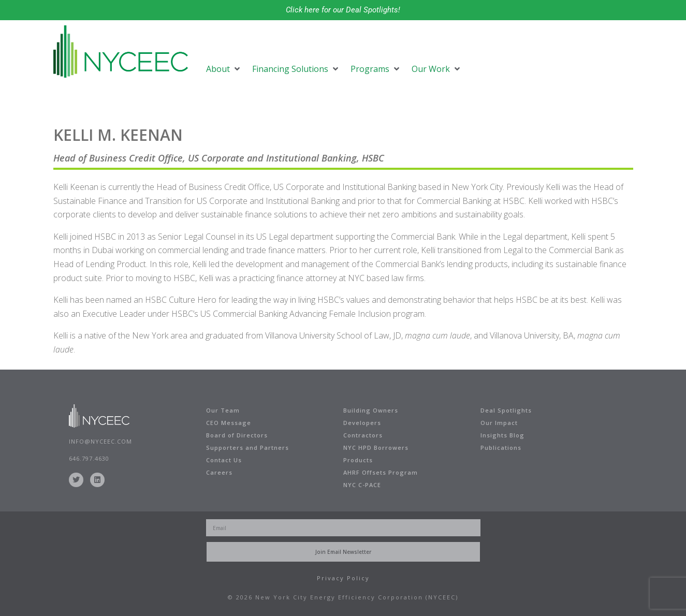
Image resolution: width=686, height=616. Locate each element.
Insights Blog (502, 435)
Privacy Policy (343, 578)
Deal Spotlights (506, 410)
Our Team (223, 410)
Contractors (363, 435)
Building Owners (371, 410)
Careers (219, 472)
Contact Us (224, 460)
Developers (362, 423)
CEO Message (229, 423)
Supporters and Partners (247, 448)
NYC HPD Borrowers (376, 448)
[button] (224, 69)
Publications (501, 448)
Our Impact (499, 423)
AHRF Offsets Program (381, 472)
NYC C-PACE (362, 485)
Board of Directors (237, 435)
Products (358, 460)
